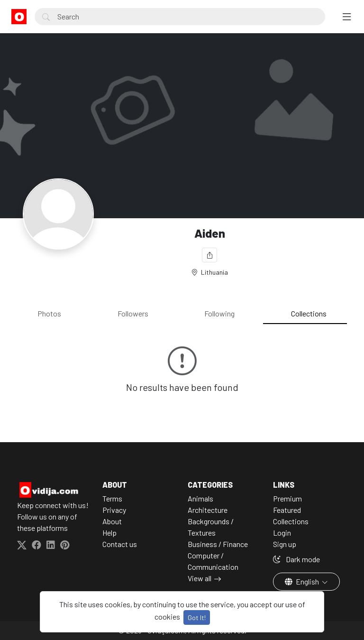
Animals (200, 498)
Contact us (120, 544)
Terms (112, 498)
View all (200, 578)
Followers (133, 313)
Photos (49, 313)
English (303, 581)
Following (219, 313)
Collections (309, 313)
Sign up (285, 544)
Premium (287, 498)
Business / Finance (218, 544)
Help (109, 533)
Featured (287, 510)
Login (282, 533)
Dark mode (296, 559)
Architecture (208, 510)
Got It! (197, 617)
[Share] (209, 255)
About (112, 521)
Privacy (114, 510)
